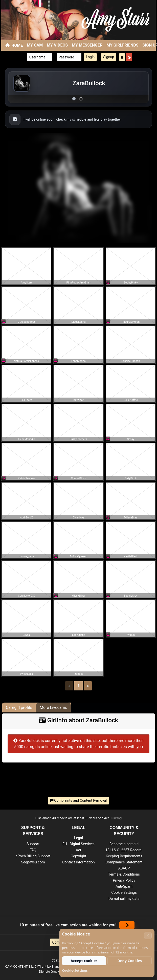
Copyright (78, 856)
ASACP (124, 868)
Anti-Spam (124, 887)
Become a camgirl (124, 844)
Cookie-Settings (124, 893)
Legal (78, 838)
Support (33, 844)
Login (90, 57)
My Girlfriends (122, 45)
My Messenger (87, 45)
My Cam (35, 45)
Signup (109, 57)
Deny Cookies (130, 961)
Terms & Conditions (124, 874)
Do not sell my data (124, 899)
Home (17, 45)
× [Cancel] (148, 935)
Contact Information (78, 862)
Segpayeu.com (33, 862)
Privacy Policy (124, 880)
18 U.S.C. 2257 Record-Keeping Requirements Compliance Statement (124, 856)
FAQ (33, 850)
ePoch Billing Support (33, 856)
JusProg (116, 818)
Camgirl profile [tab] (19, 707)
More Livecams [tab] (53, 707)
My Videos (57, 45)
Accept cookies (84, 961)
